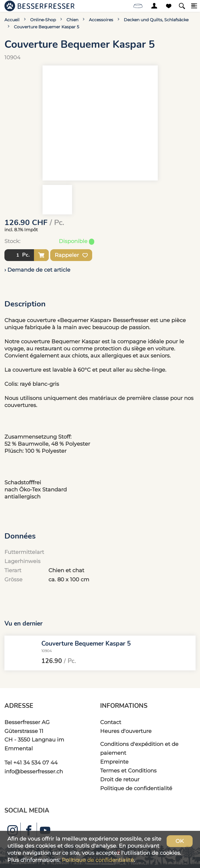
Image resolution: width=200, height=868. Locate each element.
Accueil (12, 20)
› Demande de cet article (37, 270)
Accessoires (101, 20)
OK (180, 841)
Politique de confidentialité (136, 788)
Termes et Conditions (128, 771)
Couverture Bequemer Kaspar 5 (47, 27)
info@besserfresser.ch (34, 771)
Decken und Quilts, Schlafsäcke (156, 20)
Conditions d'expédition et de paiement (139, 748)
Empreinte (114, 762)
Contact (111, 722)
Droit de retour (120, 779)
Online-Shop (43, 20)
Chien (72, 20)
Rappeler (71, 255)
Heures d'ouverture (126, 731)
